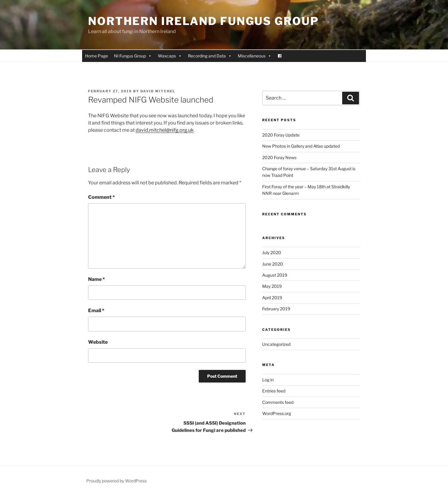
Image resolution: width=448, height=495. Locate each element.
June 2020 (273, 264)
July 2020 (272, 252)
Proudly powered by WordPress (117, 481)
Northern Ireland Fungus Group (204, 21)
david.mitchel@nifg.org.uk (165, 130)
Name (97, 279)
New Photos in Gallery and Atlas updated (301, 146)
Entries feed (274, 391)
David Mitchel (158, 91)
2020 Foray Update (281, 135)
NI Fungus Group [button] (133, 56)
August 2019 (275, 275)
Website (98, 342)
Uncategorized (276, 344)
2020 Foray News (279, 157)
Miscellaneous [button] (255, 56)
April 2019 (272, 298)
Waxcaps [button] (170, 56)
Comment (101, 197)
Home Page (97, 56)
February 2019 (276, 309)
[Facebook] (280, 56)
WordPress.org (277, 413)
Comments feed (278, 402)
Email (96, 311)
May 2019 (272, 286)
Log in (268, 380)
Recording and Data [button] (210, 56)
